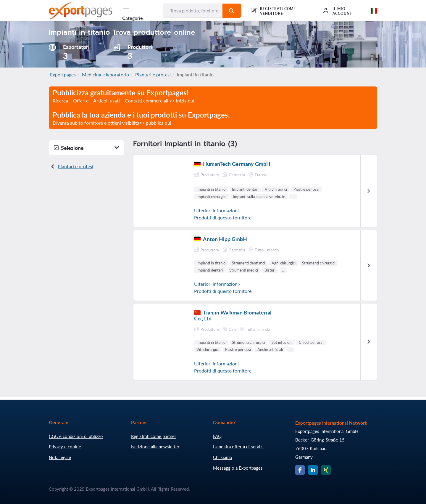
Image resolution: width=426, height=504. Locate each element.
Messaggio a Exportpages (238, 468)
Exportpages (63, 74)
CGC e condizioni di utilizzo (76, 436)
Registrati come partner (154, 436)
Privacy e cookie (65, 447)
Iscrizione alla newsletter (155, 447)
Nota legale (60, 457)
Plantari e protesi (153, 74)
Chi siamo (223, 457)
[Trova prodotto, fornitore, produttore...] (193, 11)
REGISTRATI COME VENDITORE (278, 11)
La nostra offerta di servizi (238, 447)
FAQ (217, 436)
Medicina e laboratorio (105, 74)
